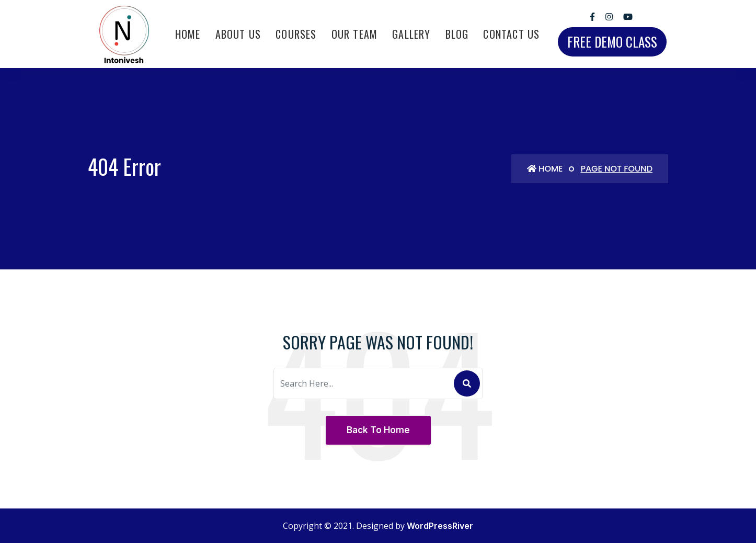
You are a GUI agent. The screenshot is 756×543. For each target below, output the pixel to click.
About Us (238, 34)
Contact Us (511, 34)
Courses (296, 34)
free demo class (612, 42)
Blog (457, 34)
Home (188, 34)
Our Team (355, 34)
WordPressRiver (440, 526)
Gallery (411, 34)
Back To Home (378, 430)
